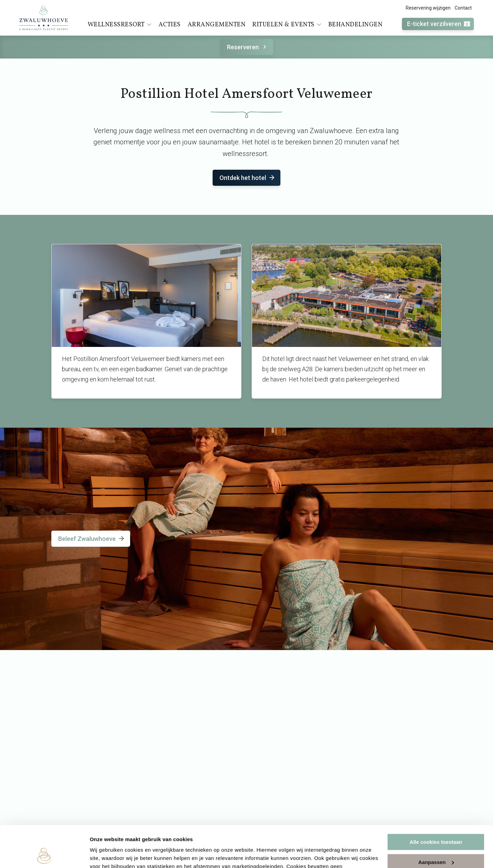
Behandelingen (356, 25)
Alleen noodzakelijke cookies (436, 843)
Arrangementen (217, 25)
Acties (170, 25)
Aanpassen (436, 823)
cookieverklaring (224, 836)
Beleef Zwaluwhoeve (92, 539)
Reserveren (248, 47)
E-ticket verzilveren (439, 24)
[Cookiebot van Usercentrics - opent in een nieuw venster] (44, 855)
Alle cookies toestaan (436, 803)
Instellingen (104, 854)
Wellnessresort (120, 25)
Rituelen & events (287, 25)
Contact (463, 8)
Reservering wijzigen (428, 8)
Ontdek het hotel (248, 178)
